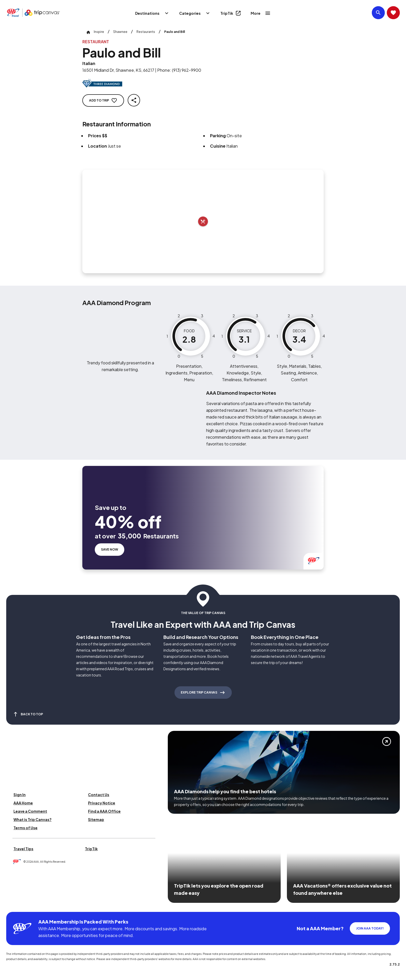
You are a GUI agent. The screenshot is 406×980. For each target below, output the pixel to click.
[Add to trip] (203, 221)
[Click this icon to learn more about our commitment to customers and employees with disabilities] (14, 906)
